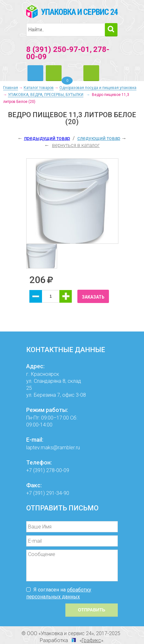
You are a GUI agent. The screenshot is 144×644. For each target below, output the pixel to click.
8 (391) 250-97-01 (58, 49)
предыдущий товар (47, 138)
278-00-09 (58, 470)
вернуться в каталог (76, 145)
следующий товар (99, 138)
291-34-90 (58, 493)
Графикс (91, 640)
